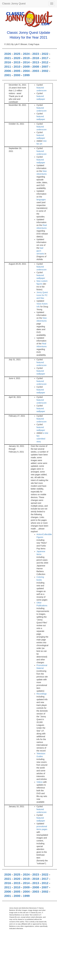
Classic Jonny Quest (14, 4)
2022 (45, 54)
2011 (8, 67)
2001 (8, 75)
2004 (26, 71)
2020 (17, 58)
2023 (36, 54)
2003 (36, 71)
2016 (8, 62)
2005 (17, 71)
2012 (45, 62)
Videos (40, 782)
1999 (26, 75)
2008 (36, 67)
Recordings (42, 694)
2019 (26, 58)
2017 (45, 58)
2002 (45, 71)
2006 (8, 71)
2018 (36, 58)
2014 (26, 62)
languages (41, 200)
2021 (8, 58)
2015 (17, 62)
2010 (17, 67)
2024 (26, 54)
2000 (17, 75)
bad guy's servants (40, 251)
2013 (36, 62)
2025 (17, 54)
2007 (45, 67)
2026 (8, 54)
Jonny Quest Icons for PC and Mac (42, 295)
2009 (26, 67)
